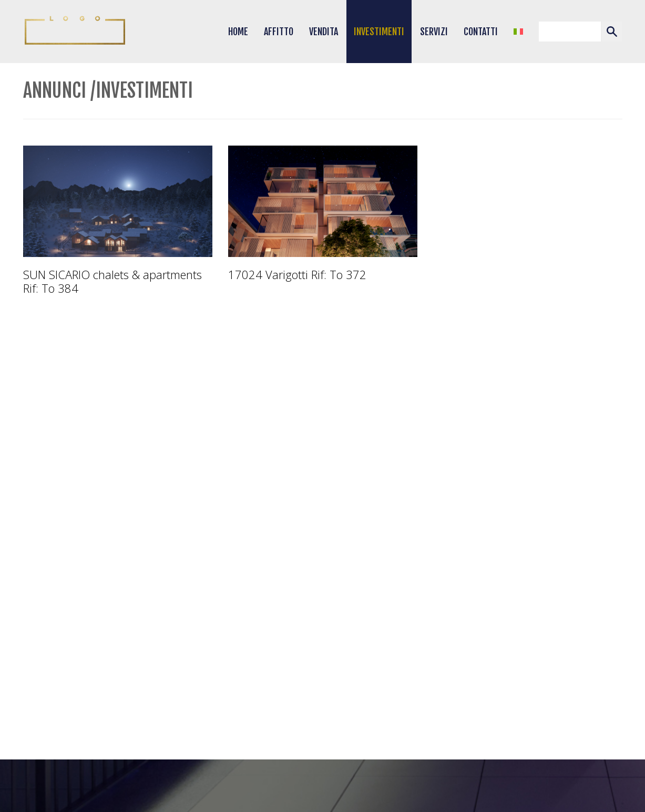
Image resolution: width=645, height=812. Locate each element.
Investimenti (379, 32)
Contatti (481, 32)
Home (238, 32)
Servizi (434, 32)
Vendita (324, 32)
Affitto (279, 32)
